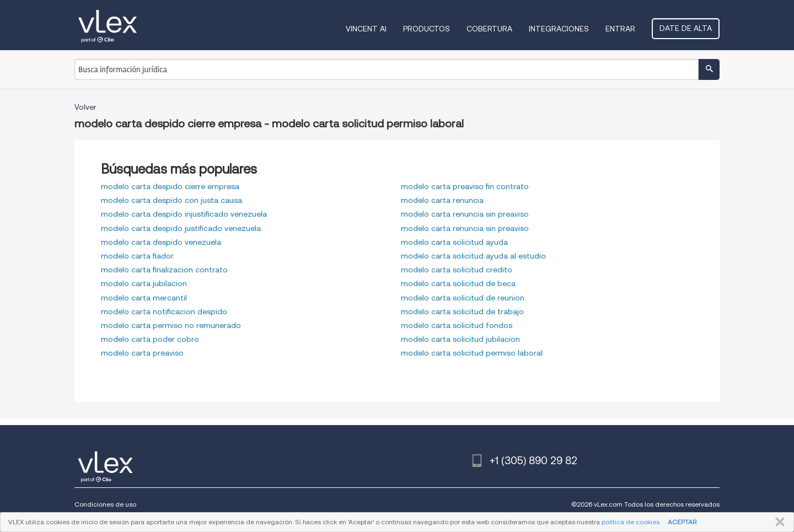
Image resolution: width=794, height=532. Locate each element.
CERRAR (778, 522)
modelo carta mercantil (144, 298)
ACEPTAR (682, 522)
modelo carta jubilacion (144, 283)
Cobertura (489, 29)
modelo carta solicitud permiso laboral (472, 353)
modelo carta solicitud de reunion (463, 298)
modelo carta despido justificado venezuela (181, 228)
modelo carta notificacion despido (164, 311)
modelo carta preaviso (142, 353)
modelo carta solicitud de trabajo (462, 311)
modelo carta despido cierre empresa (170, 186)
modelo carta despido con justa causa (171, 200)
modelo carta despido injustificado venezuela (184, 214)
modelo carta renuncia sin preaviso (465, 214)
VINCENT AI (366, 29)
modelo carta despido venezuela (161, 242)
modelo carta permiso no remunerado (171, 325)
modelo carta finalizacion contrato (164, 270)
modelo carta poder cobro (150, 339)
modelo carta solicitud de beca (458, 283)
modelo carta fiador (137, 256)
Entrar (620, 29)
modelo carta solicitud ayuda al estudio (473, 256)
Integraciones (559, 29)
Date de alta (686, 28)
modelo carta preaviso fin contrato (465, 186)
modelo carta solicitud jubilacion (460, 339)
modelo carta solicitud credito (457, 270)
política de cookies (631, 522)
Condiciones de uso (105, 504)
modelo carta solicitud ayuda (454, 242)
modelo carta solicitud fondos (457, 325)
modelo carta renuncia (442, 200)
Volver (85, 107)
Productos (426, 29)
